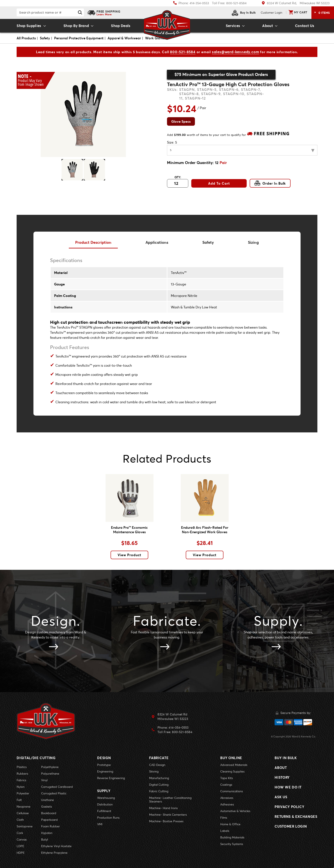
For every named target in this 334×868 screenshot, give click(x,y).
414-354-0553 (179, 727)
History (282, 777)
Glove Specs (181, 121)
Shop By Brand (76, 26)
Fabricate (159, 758)
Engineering (105, 771)
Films (224, 817)
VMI (100, 824)
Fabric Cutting (159, 791)
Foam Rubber (50, 826)
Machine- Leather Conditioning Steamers (170, 800)
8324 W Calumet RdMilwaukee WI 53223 (173, 716)
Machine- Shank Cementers (168, 815)
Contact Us (305, 26)
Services (233, 26)
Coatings (226, 785)
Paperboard (49, 820)
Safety (45, 38)
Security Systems (232, 844)
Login (271, 12)
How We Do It (288, 787)
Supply (104, 791)
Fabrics (21, 780)
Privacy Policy (289, 807)
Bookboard (49, 813)
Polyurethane (50, 773)
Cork (20, 833)
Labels (225, 831)
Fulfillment (104, 811)
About (268, 26)
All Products (26, 38)
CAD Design (157, 765)
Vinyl (44, 780)
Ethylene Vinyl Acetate (56, 846)
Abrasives (227, 798)
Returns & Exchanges (296, 816)
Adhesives (227, 804)
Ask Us (281, 797)
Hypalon (47, 833)
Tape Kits (227, 778)
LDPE (20, 846)
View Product (129, 555)
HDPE (21, 853)
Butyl (45, 839)
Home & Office (230, 824)
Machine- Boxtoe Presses (166, 821)
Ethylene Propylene (54, 853)
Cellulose (23, 813)
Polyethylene (50, 767)
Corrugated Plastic (54, 793)
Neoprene (24, 806)
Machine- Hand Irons (163, 808)
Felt (19, 800)
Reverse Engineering (111, 778)
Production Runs (108, 817)
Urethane (48, 800)
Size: (172, 142)
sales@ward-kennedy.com (236, 52)
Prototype (104, 765)
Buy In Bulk (244, 13)
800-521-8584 (183, 52)
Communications (232, 791)
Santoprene (25, 826)
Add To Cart (219, 183)
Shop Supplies (29, 26)
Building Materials (232, 837)
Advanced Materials (234, 765)
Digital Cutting (159, 785)
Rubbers (22, 773)
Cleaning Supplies (232, 771)
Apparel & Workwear (124, 38)
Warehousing (106, 798)
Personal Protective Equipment (79, 38)
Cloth (20, 820)
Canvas (22, 839)
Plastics (22, 767)
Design (104, 758)
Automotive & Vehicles (235, 811)
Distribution (105, 804)
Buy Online (231, 758)
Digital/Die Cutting (36, 758)
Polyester (23, 793)
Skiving (154, 771)
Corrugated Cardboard (57, 787)
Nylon (21, 787)
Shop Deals (121, 26)
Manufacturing (159, 778)
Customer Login (291, 826)
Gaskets (47, 806)
